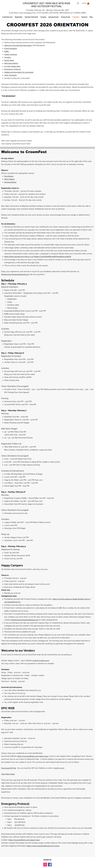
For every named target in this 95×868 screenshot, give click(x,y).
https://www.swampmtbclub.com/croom (43, 846)
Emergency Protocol (12, 69)
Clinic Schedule (10, 75)
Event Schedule (11, 48)
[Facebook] (50, 865)
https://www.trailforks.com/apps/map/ (33, 756)
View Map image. (8, 774)
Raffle (7, 51)
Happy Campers (11, 54)
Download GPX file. (9, 768)
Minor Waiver (9, 179)
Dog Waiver (9, 176)
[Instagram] (45, 865)
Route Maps (9, 60)
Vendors (8, 57)
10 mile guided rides (12, 66)
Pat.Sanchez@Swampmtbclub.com (15, 274)
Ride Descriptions (11, 63)
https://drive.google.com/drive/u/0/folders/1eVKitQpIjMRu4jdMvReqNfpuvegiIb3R (38, 257)
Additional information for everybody (19, 72)
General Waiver (10, 182)
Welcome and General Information (18, 45)
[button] (88, 3)
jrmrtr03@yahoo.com (41, 661)
